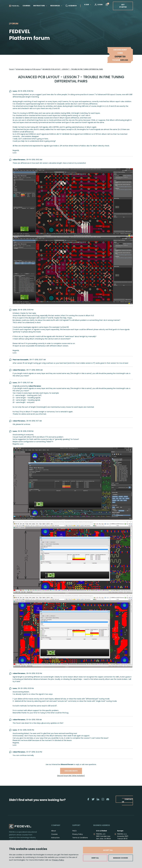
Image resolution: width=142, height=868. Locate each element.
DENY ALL (95, 858)
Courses (54, 834)
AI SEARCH (71, 6)
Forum (12, 69)
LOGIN (98, 5)
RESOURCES (56, 6)
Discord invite (71, 771)
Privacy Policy (58, 860)
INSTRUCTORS (40, 6)
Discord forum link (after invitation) (71, 776)
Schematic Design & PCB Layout (28, 69)
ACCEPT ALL (108, 850)
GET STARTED (123, 6)
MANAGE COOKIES (121, 858)
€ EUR (88, 5)
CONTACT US (127, 801)
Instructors (55, 838)
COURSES (26, 6)
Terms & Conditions (80, 838)
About (54, 831)
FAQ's (74, 831)
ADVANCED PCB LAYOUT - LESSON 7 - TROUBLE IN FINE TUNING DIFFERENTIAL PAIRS (73, 69)
